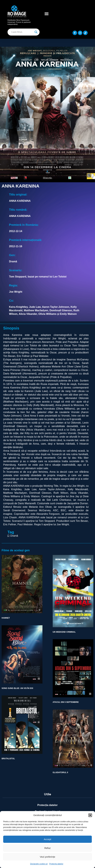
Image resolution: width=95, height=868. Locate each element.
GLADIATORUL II (60, 772)
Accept (48, 839)
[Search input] (22, 32)
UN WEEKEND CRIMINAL (64, 632)
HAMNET (6, 618)
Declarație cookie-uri (39, 864)
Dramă (14, 536)
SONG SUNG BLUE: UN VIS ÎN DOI (17, 688)
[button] (90, 815)
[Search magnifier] (36, 32)
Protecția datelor (56, 864)
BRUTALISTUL (8, 759)
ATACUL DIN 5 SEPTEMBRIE (66, 702)
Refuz (47, 848)
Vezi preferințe (48, 857)
